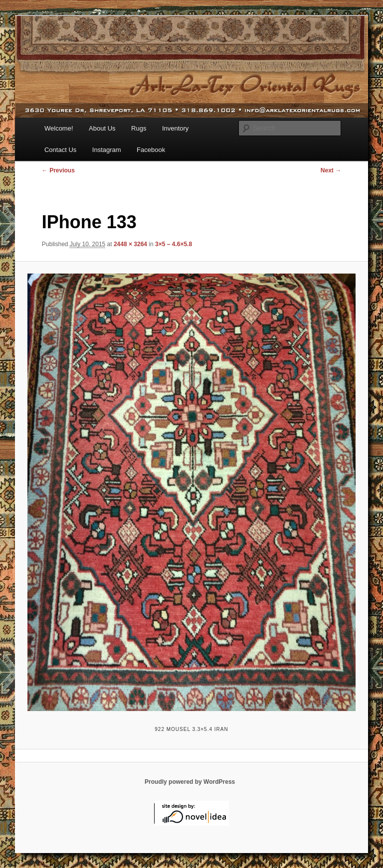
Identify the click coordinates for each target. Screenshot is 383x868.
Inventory (175, 128)
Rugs (139, 128)
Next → (331, 170)
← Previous (58, 170)
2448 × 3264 (130, 244)
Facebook (151, 150)
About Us (102, 128)
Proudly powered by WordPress (190, 782)
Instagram (107, 150)
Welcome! (59, 128)
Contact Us (60, 150)
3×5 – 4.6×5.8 (174, 244)
